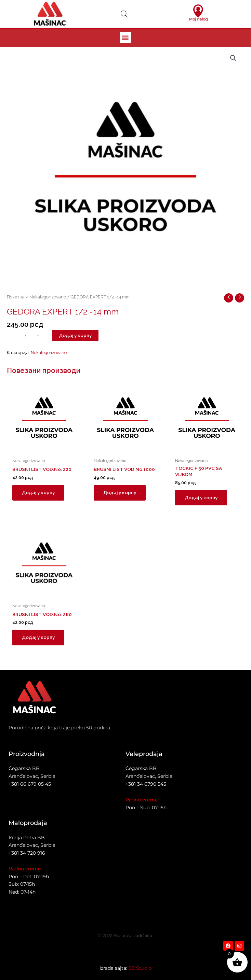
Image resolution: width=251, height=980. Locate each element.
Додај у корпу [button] (38, 492)
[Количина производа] (26, 336)
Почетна (16, 297)
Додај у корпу (75, 335)
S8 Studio (140, 968)
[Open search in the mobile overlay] (124, 14)
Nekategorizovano (48, 297)
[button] (125, 37)
